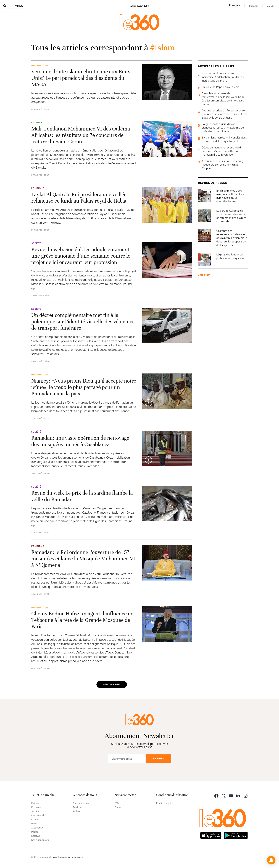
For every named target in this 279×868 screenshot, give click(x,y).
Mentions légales (165, 803)
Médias (35, 824)
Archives (77, 811)
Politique (38, 188)
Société (36, 243)
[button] (271, 860)
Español (254, 6)
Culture (37, 123)
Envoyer (159, 759)
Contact (119, 807)
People (35, 832)
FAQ (117, 803)
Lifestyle (36, 836)
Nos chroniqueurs (40, 840)
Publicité (77, 807)
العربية (270, 6)
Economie (36, 807)
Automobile (37, 828)
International (41, 66)
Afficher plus (112, 684)
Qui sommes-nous (82, 803)
